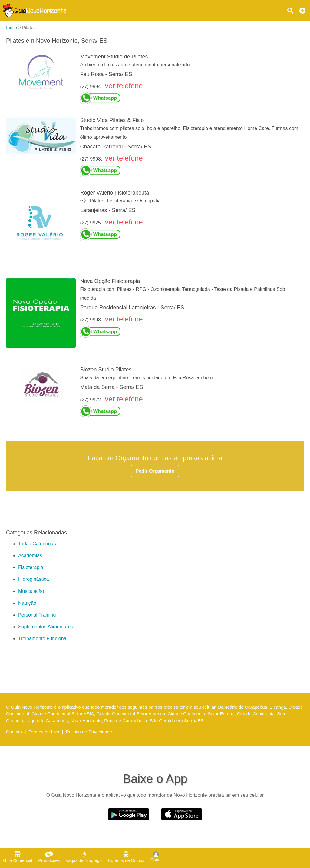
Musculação (31, 591)
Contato (14, 732)
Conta (156, 857)
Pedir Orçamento (155, 471)
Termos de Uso (44, 732)
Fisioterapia (31, 567)
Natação (27, 603)
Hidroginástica (33, 579)
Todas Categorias (37, 544)
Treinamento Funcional (43, 639)
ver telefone (124, 86)
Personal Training (37, 615)
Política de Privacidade (89, 732)
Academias (30, 555)
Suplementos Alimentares (46, 627)
